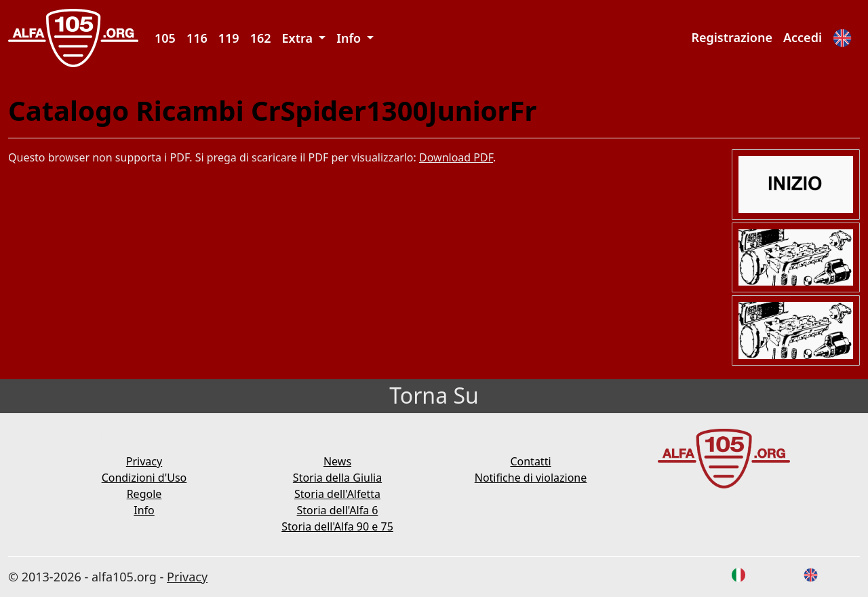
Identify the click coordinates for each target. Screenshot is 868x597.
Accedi (803, 37)
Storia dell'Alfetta (337, 494)
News (337, 461)
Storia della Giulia (337, 478)
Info (144, 510)
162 (261, 38)
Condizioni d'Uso (144, 478)
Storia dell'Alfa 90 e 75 (337, 526)
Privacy (144, 461)
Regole (144, 494)
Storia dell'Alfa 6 (338, 510)
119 (229, 38)
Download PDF (456, 157)
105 (165, 38)
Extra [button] (299, 38)
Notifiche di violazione (531, 478)
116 (197, 38)
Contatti (530, 461)
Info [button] (350, 38)
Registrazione (732, 37)
